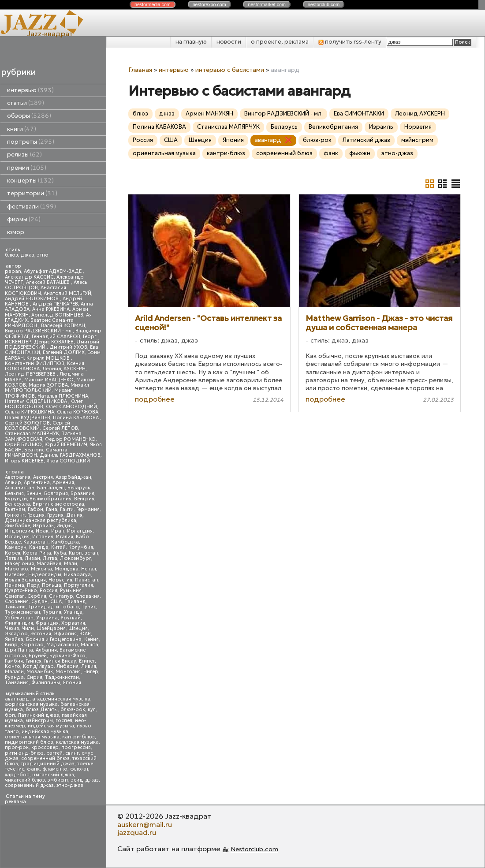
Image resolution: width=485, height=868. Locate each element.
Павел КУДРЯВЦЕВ (28, 418)
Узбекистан (19, 618)
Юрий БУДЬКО (23, 445)
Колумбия (81, 547)
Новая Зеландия (25, 580)
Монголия (68, 672)
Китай (58, 547)
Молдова (67, 569)
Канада (39, 547)
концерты (30, 181)
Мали (71, 564)
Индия (65, 526)
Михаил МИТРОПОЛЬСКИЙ (47, 388)
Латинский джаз (38, 715)
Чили (28, 628)
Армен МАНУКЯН (209, 114)
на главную (191, 42)
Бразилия (82, 494)
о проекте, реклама (280, 42)
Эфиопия (65, 634)
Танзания (17, 683)
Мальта (90, 645)
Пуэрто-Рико (21, 590)
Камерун (16, 547)
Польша (52, 585)
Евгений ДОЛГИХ (64, 352)
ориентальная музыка (32, 737)
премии (27, 168)
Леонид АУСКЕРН (64, 369)
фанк (33, 769)
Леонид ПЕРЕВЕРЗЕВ (31, 374)
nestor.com (153, 4)
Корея (13, 553)
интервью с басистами (230, 70)
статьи (26, 103)
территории (32, 193)
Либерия (67, 666)
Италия (65, 537)
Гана (52, 509)
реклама (15, 802)
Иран (58, 531)
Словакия (88, 596)
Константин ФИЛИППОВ (35, 363)
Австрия (43, 477)
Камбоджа (65, 542)
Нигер (91, 672)
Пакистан (87, 580)
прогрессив (76, 747)
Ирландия (80, 531)
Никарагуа (77, 575)
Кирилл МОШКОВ (49, 358)
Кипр (11, 645)
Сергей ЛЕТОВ (60, 428)
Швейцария (51, 628)
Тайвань (15, 607)
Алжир (13, 482)
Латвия (13, 558)
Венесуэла (17, 504)
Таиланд (75, 602)
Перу (33, 585)
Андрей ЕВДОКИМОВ (32, 299)
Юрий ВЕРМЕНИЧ (66, 445)
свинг (72, 753)
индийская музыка (45, 732)
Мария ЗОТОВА (48, 385)
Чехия (12, 628)
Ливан (32, 558)
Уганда (73, 612)
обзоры (29, 116)
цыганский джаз (53, 775)
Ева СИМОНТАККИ (359, 114)
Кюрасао (32, 645)
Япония (72, 683)
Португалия (78, 585)
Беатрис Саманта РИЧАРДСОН (39, 323)
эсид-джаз (85, 780)
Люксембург (76, 558)
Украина (47, 618)
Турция (52, 612)
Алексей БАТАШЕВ (48, 282)
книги (22, 129)
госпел (64, 721)
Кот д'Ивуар (38, 666)
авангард (17, 699)
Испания (43, 537)
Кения (91, 639)
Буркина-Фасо (67, 656)
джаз (28, 255)
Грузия (55, 515)
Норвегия (60, 580)
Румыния (71, 590)
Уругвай (71, 618)
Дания (74, 515)
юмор (16, 232)
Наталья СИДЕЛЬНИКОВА (37, 401)
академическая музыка (61, 699)
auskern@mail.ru (145, 824)
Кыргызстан (84, 553)
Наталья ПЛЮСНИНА (63, 396)
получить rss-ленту (350, 42)
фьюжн (79, 769)
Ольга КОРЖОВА (78, 412)
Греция (36, 515)
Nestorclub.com (254, 849)
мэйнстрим (39, 721)
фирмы (24, 219)
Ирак (42, 531)
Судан (39, 602)
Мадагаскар (62, 645)
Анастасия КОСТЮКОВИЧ (35, 290)
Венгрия (84, 499)
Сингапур (61, 596)
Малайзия (49, 564)
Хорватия (73, 623)
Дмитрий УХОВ (68, 347)
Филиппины (46, 683)
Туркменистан (22, 612)
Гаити (67, 509)
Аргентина (37, 482)
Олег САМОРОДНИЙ (71, 407)
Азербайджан (73, 477)
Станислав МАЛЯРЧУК (32, 434)
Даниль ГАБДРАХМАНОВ (70, 455)
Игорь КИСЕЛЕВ (24, 461)
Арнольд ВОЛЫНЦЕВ (57, 315)
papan (13, 271)
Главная (140, 70)
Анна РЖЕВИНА (51, 309)
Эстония (41, 634)
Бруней (38, 656)
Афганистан (20, 488)
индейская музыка (51, 726)
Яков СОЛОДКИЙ (68, 461)
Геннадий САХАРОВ (56, 337)
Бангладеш (51, 488)
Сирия (34, 677)
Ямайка (14, 639)
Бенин (34, 494)
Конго (13, 666)
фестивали (32, 207)
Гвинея (34, 661)
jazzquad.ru (137, 832)
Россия (48, 590)
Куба (60, 553)
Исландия (17, 537)
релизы (24, 155)
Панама (15, 585)
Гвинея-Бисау (60, 661)
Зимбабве (17, 526)
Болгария (56, 494)
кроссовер (45, 747)
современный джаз (29, 785)
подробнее (155, 399)
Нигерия (15, 575)
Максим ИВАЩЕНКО (49, 380)
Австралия (18, 477)
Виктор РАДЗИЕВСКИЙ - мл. (39, 331)
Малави (14, 672)
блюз (11, 255)
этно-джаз (70, 785)
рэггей (54, 753)
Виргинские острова (58, 504)
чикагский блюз (25, 780)
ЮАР (85, 634)
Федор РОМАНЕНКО (70, 439)
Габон (35, 509)
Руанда (14, 677)
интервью (30, 90)
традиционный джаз (48, 764)
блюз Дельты (42, 710)
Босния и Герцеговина (54, 639)
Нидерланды (45, 575)
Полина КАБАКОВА (76, 418)
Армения (63, 482)
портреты (31, 142)
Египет (87, 661)
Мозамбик (40, 672)
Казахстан (36, 542)
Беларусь (79, 488)
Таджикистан (62, 677)
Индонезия (19, 531)
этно (43, 255)
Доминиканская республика (41, 520)
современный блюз (45, 758)
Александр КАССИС (29, 277)
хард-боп (17, 775)
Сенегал (15, 596)
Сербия (37, 596)
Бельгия (14, 494)
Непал (89, 569)
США (56, 602)
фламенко (55, 769)
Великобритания (50, 499)
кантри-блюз (78, 737)
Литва (50, 558)
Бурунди (16, 499)
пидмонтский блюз (29, 742)
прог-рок (17, 747)
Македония (19, 564)
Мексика (41, 569)
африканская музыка (31, 704)
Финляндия (19, 623)
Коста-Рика (37, 553)
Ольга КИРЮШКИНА (30, 412)
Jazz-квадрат (50, 34)
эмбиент (58, 780)
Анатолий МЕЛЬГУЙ (67, 293)
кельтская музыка (77, 742)
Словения (17, 602)
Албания (46, 650)
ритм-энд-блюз (24, 753)
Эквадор (16, 634)
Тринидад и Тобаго (54, 607)
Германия (88, 509)
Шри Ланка (19, 650)
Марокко (17, 569)
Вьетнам (15, 509)
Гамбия (14, 661)
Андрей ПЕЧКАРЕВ (55, 304)
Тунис (89, 607)
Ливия (89, 666)
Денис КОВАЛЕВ (54, 342)
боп (10, 715)
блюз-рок (73, 710)
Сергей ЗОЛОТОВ (27, 423)
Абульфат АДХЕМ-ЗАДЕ (53, 271)
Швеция (78, 628)
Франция (47, 623)
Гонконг (15, 515)
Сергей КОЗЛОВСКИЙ (37, 426)
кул (92, 710)
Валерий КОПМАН (63, 326)
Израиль (43, 526)
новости (229, 42)
